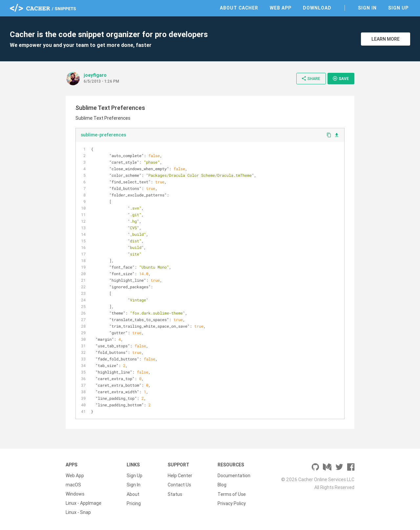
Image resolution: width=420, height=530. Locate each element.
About (133, 494)
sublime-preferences (103, 135)
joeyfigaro (95, 75)
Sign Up (398, 8)
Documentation (234, 476)
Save (341, 78)
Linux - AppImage (84, 503)
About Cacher (239, 8)
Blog (222, 485)
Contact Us (179, 485)
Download (317, 8)
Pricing (134, 503)
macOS (73, 485)
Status (175, 494)
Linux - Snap (78, 512)
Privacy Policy (232, 503)
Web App (281, 8)
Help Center (180, 476)
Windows (75, 494)
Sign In (367, 8)
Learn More (386, 39)
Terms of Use (232, 494)
